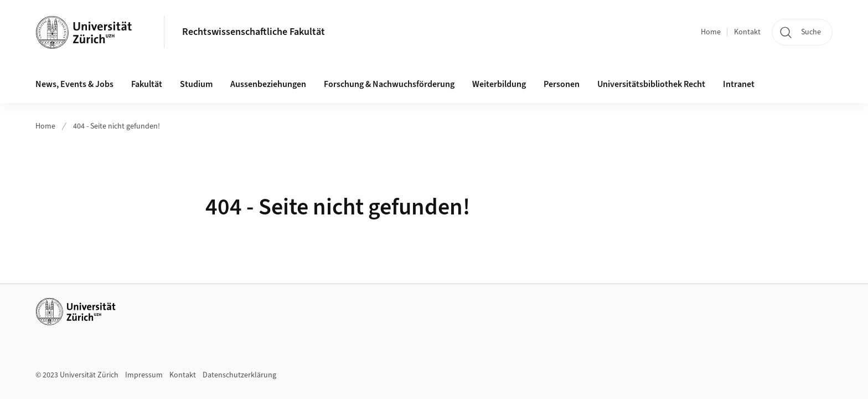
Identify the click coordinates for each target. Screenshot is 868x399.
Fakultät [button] (147, 84)
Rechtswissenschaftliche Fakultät (254, 32)
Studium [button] (196, 84)
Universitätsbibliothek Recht (651, 84)
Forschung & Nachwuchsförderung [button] (389, 84)
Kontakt (747, 32)
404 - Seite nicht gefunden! (117, 126)
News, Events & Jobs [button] (74, 84)
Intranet (739, 84)
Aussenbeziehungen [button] (268, 84)
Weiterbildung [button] (499, 84)
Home (711, 32)
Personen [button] (562, 84)
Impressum (144, 375)
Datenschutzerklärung (239, 375)
